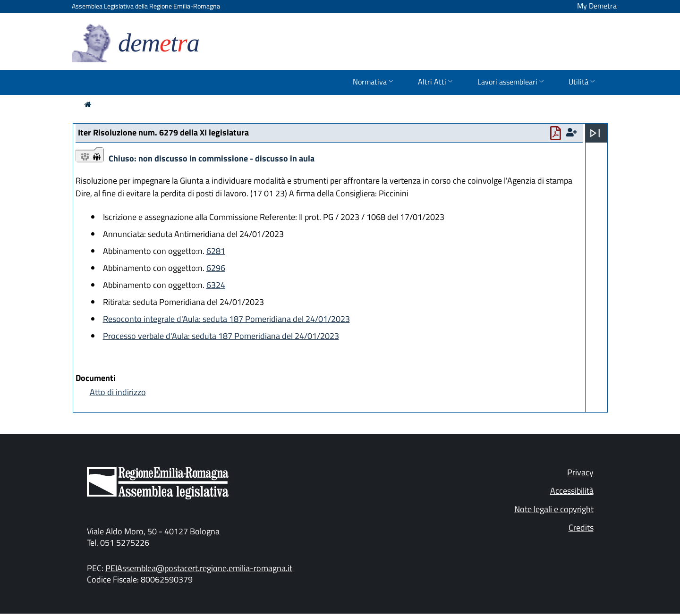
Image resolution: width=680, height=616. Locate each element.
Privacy (580, 472)
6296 (216, 268)
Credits (581, 527)
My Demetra (597, 6)
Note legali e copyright (554, 509)
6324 (216, 285)
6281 (216, 251)
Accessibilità (572, 491)
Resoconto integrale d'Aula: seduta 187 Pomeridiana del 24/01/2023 (226, 319)
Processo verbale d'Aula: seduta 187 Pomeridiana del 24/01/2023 (221, 336)
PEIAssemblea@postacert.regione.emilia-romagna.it (199, 568)
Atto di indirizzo (118, 392)
